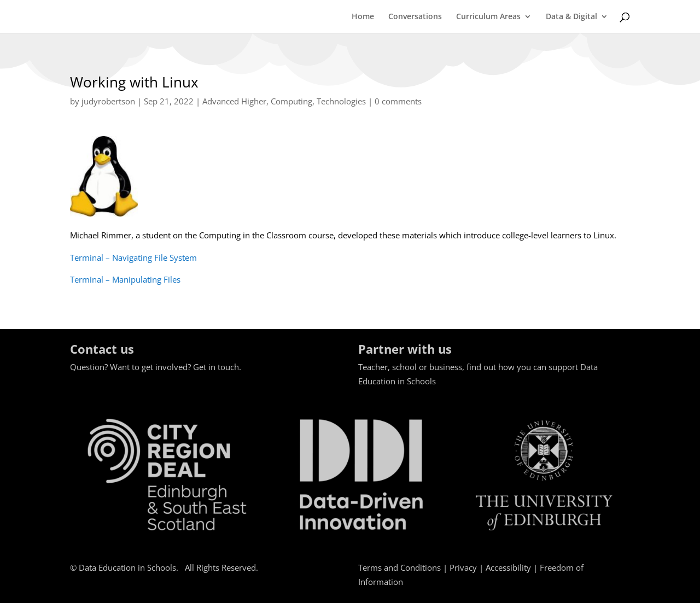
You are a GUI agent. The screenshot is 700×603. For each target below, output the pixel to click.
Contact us (102, 349)
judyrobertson (108, 101)
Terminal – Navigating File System (133, 257)
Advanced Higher (234, 101)
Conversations (415, 17)
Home (363, 17)
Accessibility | (513, 567)
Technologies (341, 101)
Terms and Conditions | (404, 567)
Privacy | (468, 567)
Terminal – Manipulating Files (125, 279)
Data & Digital (571, 17)
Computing (291, 101)
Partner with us (405, 349)
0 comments (398, 101)
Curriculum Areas (488, 17)
